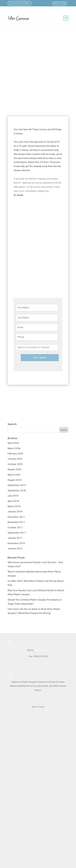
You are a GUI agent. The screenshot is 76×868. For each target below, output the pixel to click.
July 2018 (13, 496)
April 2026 (13, 443)
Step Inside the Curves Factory (23, 401)
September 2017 (17, 533)
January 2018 (15, 512)
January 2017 (15, 538)
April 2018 (13, 501)
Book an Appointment (20, 3)
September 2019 (17, 485)
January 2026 (15, 459)
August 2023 (15, 480)
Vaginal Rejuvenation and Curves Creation (27, 414)
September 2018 (17, 491)
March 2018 (14, 506)
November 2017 (16, 522)
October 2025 (15, 464)
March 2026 (14, 448)
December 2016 (16, 543)
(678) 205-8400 (42, 650)
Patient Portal (60, 3)
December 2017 (16, 517)
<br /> (38, 788)
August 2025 (15, 469)
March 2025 (14, 475)
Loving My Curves (17, 394)
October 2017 (15, 528)
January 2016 (15, 549)
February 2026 (15, 454)
